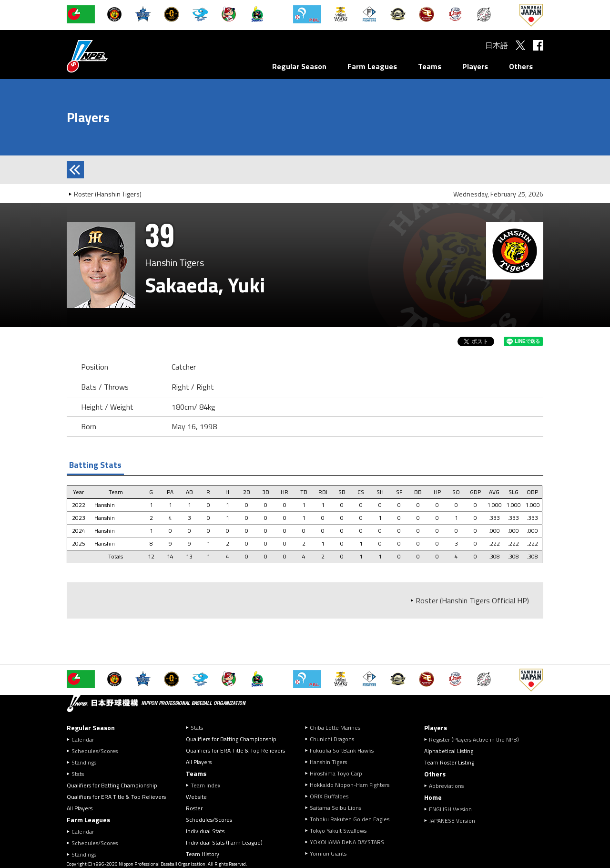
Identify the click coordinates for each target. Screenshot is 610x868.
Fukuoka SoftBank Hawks (342, 750)
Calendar (83, 739)
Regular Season (299, 66)
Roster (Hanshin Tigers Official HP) (472, 600)
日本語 (497, 45)
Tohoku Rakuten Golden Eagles (350, 819)
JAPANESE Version (452, 821)
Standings (84, 762)
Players (475, 66)
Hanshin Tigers (328, 762)
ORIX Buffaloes (329, 796)
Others (521, 66)
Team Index (205, 785)
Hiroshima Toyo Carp (336, 773)
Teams (430, 66)
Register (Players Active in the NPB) (477, 739)
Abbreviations (446, 786)
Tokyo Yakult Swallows (338, 831)
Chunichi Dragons (332, 739)
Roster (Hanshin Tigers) (108, 194)
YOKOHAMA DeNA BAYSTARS (347, 842)
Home (433, 797)
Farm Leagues (372, 66)
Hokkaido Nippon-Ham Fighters (350, 785)
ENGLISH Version (450, 809)
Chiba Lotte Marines (335, 728)
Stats (78, 774)
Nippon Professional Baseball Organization (111, 56)
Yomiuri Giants (328, 853)
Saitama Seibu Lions (335, 808)
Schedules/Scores (95, 751)
